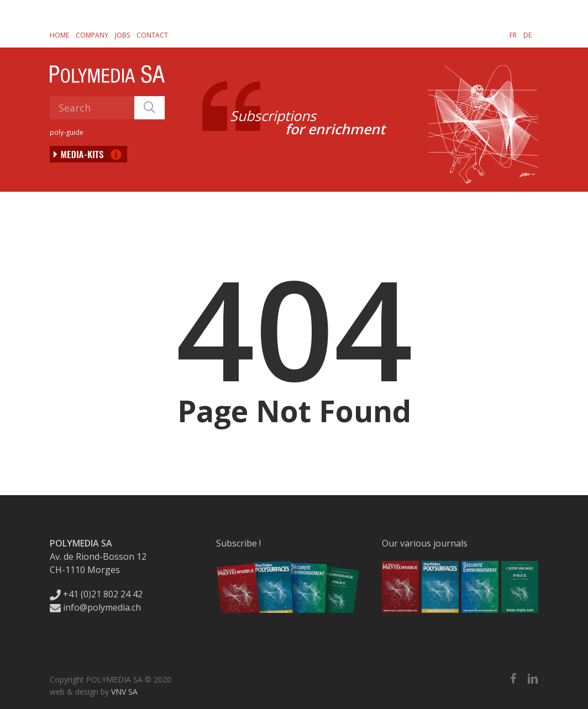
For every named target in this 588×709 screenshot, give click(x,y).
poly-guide (67, 132)
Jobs (122, 35)
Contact (152, 35)
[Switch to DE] (527, 35)
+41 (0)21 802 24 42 (96, 594)
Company (92, 35)
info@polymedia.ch (95, 607)
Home (59, 35)
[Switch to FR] (513, 35)
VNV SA (124, 692)
